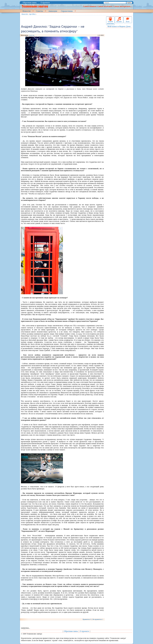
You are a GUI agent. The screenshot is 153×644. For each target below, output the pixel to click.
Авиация (53, 11)
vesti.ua (32, 35)
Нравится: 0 (87, 619)
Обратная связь (30, 3)
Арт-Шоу (32, 14)
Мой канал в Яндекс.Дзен (119, 26)
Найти (129, 3)
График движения (110, 21)
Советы (39, 11)
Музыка (119, 20)
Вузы (128, 20)
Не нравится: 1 (98, 619)
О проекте (45, 3)
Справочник (67, 11)
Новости (27, 11)
